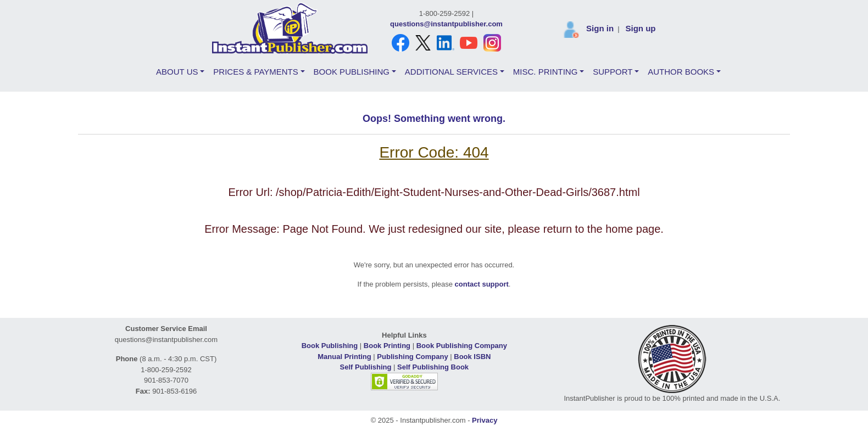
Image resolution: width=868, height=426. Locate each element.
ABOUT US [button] (177, 72)
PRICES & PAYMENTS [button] (255, 72)
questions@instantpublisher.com (446, 24)
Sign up (640, 28)
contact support (482, 284)
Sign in (600, 28)
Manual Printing (344, 357)
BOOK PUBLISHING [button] (352, 72)
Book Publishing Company (462, 346)
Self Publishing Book (433, 367)
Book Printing (387, 346)
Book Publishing (330, 346)
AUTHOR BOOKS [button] (681, 72)
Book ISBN (472, 357)
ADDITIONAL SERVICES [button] (451, 72)
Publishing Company (412, 357)
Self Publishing (366, 367)
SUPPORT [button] (613, 72)
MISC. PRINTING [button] (546, 72)
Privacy (485, 420)
